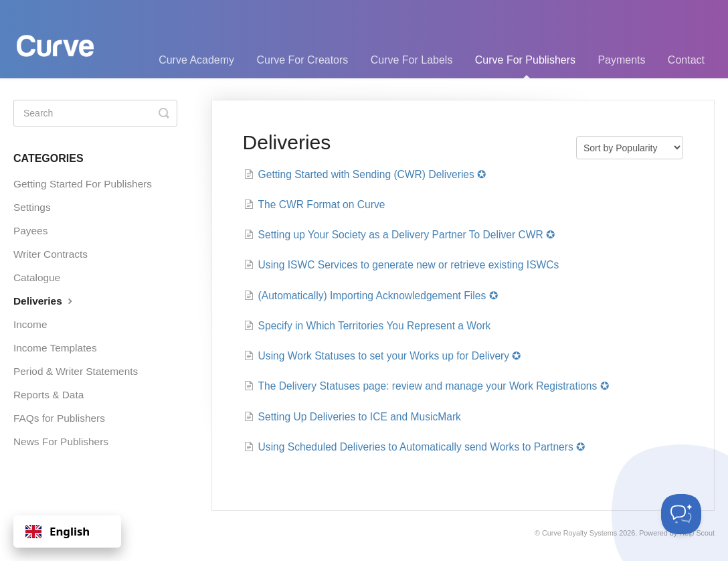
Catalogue (37, 277)
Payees (30, 231)
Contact (686, 60)
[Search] (95, 113)
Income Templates (55, 348)
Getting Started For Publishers (83, 184)
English (58, 531)
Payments (621, 60)
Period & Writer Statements (76, 371)
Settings (32, 207)
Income (30, 324)
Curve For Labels (412, 60)
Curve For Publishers (525, 66)
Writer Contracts (51, 254)
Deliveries (44, 301)
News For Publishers (61, 442)
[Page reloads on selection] (630, 148)
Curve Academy (196, 60)
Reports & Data (49, 395)
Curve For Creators (302, 60)
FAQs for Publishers (59, 418)
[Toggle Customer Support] (681, 514)
